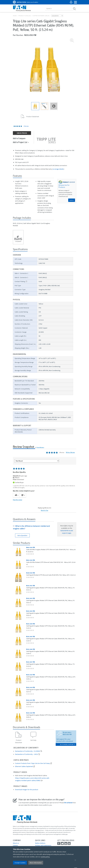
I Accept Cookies (20, 863)
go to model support (67, 744)
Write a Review (70, 452)
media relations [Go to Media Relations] (40, 843)
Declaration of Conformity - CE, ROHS (28, 751)
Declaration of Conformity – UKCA (26, 754)
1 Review (26, 126)
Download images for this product (27, 790)
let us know (68, 803)
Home (15, 16)
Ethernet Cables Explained (24, 766)
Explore (72, 200)
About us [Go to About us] (16, 843)
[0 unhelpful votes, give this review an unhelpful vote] (23, 495)
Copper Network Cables (41, 16)
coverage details (58, 169)
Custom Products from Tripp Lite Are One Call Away (32, 763)
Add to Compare (19, 138)
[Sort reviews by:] (37, 461)
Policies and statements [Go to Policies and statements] (43, 845)
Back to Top (45, 510)
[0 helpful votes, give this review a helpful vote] (16, 495)
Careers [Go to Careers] (15, 845)
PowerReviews (40, 447)
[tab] (33, 528)
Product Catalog (25, 16)
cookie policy (45, 857)
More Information (36, 863)
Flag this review (17, 500)
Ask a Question (22, 535)
